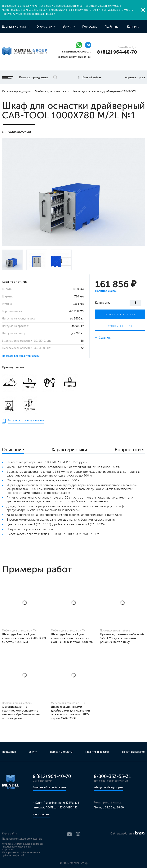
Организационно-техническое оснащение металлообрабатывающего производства (22, 712)
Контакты (133, 27)
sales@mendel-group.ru (77, 52)
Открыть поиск (55, 77)
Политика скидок (106, 291)
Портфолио (90, 27)
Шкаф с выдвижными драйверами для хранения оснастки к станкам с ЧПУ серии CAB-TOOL (70, 712)
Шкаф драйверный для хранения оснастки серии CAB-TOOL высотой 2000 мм (72, 638)
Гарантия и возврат (97, 752)
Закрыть (143, 10)
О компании (45, 27)
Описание (13, 450)
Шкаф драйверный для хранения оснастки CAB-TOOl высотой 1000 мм (24, 638)
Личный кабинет (93, 77)
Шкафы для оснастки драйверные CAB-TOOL (104, 91)
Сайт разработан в (128, 834)
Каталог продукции (25, 77)
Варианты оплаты (61, 752)
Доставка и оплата (14, 27)
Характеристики (69, 450)
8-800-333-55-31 (112, 776)
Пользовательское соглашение (22, 839)
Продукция (9, 752)
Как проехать (41, 814)
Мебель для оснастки (51, 91)
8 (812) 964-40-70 (117, 52)
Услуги (68, 27)
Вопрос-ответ (130, 450)
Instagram (78, 834)
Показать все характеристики (21, 356)
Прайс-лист (112, 27)
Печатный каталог (134, 752)
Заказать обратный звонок (74, 57)
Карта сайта (9, 834)
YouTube (69, 834)
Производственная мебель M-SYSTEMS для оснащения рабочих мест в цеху (122, 638)
